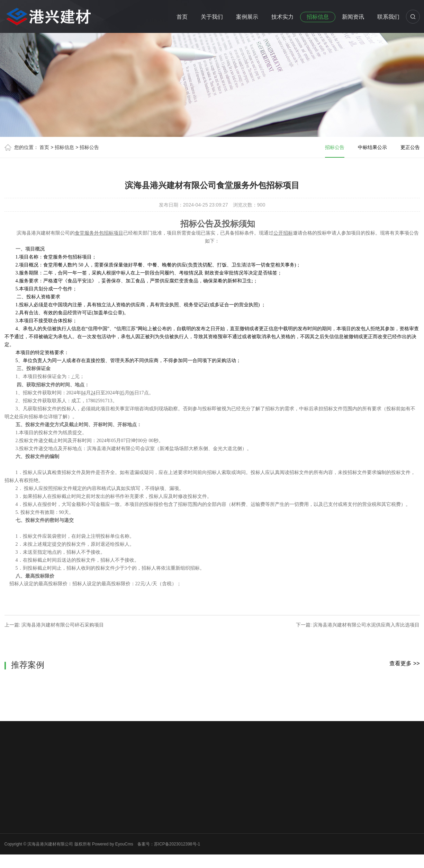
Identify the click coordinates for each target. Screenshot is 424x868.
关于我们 (212, 17)
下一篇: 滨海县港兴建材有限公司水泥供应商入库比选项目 (358, 625)
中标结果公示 (372, 147)
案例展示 (247, 17)
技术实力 (282, 17)
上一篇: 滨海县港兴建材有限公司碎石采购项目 (54, 625)
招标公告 (89, 147)
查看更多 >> (404, 663)
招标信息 (318, 17)
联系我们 (388, 17)
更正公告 (410, 147)
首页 (182, 17)
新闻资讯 (353, 17)
